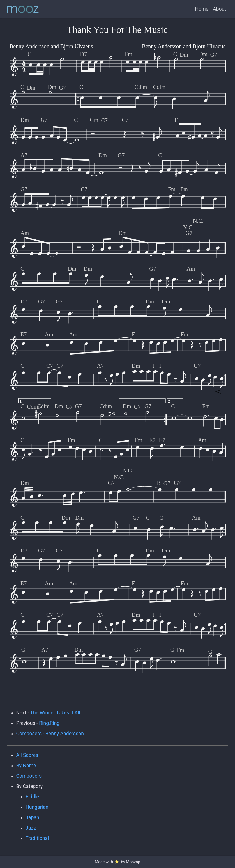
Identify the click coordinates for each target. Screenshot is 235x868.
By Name (26, 766)
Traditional (37, 838)
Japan (32, 817)
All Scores (27, 755)
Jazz (31, 828)
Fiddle (32, 797)
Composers (29, 776)
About (219, 9)
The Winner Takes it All (55, 713)
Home (202, 9)
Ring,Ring (49, 723)
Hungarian (37, 807)
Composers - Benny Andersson (50, 734)
